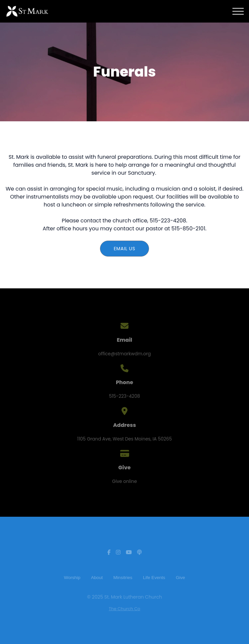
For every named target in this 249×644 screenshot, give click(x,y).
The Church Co (125, 609)
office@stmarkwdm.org (125, 354)
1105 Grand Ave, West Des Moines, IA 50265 (124, 439)
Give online (125, 481)
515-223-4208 (124, 396)
